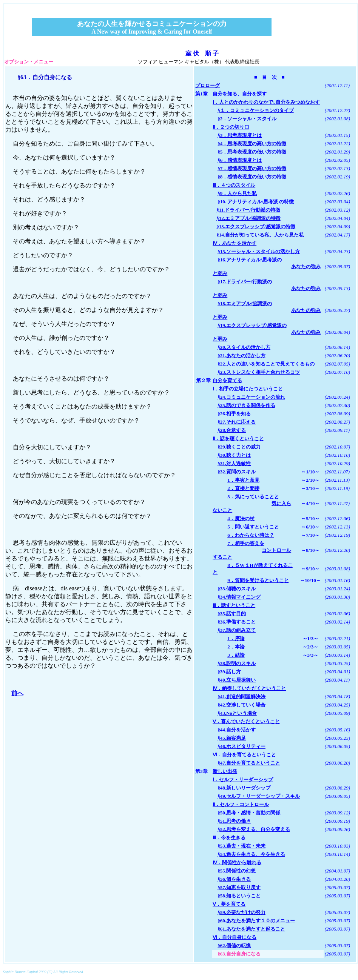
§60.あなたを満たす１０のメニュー (256, 921)
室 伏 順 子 (202, 53)
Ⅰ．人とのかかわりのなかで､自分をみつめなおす (266, 102)
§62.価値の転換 (234, 945)
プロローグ (208, 85)
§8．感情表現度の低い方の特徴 (252, 177)
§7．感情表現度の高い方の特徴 (252, 168)
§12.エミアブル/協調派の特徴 (248, 218)
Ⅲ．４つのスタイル (234, 185)
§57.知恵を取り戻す (239, 887)
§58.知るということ (239, 896)
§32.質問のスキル (237, 472)
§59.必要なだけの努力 (241, 912)
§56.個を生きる (234, 879)
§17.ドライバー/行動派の (245, 282)
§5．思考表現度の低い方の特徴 (252, 152)
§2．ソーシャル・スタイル (247, 119)
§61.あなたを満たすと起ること (251, 929)
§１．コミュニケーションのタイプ (256, 110)
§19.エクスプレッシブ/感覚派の (252, 325)
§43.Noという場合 (237, 713)
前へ (17, 693)
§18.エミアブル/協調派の (245, 303)
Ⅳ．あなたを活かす (235, 243)
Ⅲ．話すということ (234, 605)
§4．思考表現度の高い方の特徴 (252, 144)
